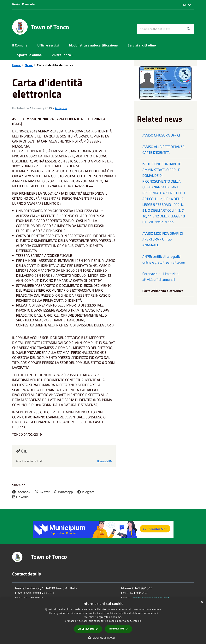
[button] (103, 638)
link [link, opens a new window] (140, 621)
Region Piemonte (23, 4)
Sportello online (29, 55)
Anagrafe (61, 108)
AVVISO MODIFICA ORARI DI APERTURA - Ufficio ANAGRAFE (163, 239)
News (29, 65)
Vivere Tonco (61, 55)
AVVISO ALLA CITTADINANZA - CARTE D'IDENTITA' (165, 150)
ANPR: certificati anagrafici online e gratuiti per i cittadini (164, 259)
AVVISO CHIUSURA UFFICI (161, 135)
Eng (186, 5)
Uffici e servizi (48, 45)
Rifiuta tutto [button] (118, 629)
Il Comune (20, 45)
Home (17, 65)
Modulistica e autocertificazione (93, 45)
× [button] (202, 602)
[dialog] (103, 621)
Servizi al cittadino (142, 45)
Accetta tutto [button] (88, 629)
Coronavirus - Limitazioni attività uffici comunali (161, 277)
